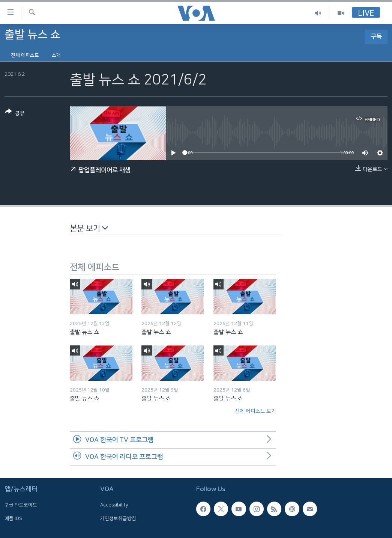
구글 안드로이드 (21, 505)
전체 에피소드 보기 (255, 411)
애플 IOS (13, 518)
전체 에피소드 (25, 55)
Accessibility (114, 505)
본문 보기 (89, 228)
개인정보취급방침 (118, 518)
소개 (56, 55)
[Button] (15, 114)
